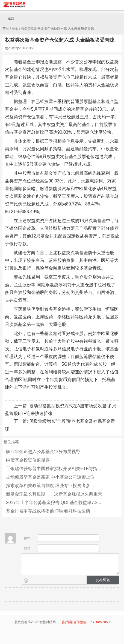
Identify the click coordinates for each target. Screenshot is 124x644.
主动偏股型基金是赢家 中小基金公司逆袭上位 (50, 477)
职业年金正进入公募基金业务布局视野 (43, 452)
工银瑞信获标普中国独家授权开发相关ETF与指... (54, 469)
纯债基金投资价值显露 (28, 460)
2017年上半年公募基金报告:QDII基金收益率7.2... (54, 503)
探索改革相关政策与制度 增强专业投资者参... (50, 486)
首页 (6, 28)
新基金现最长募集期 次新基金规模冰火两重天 (54, 494)
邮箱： (61, 548)
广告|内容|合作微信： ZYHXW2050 (84, 622)
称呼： (61, 538)
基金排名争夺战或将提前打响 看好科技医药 (48, 511)
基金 (15, 28)
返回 (8, 19)
